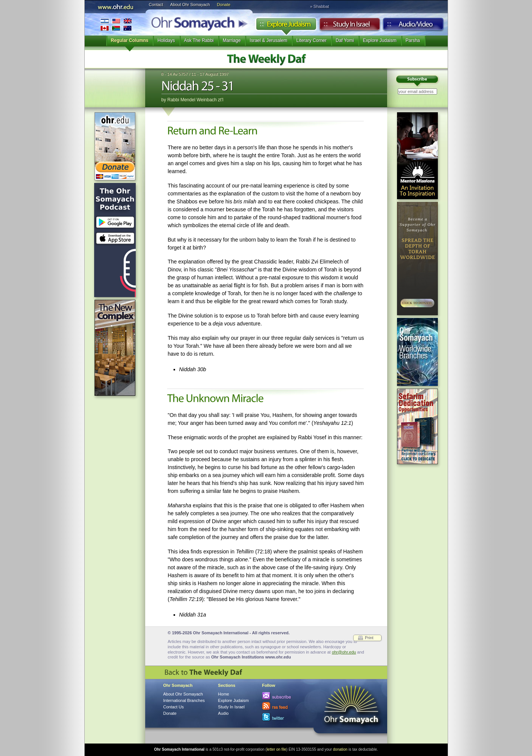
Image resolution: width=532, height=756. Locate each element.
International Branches (116, 24)
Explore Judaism (286, 26)
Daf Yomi (345, 40)
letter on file (276, 749)
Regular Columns (130, 40)
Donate (224, 5)
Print (369, 638)
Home (224, 694)
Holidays (166, 40)
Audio (413, 26)
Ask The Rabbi (199, 40)
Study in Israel (350, 26)
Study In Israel (231, 707)
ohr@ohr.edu (344, 652)
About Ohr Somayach (190, 5)
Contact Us (174, 707)
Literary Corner (312, 40)
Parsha (413, 40)
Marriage (232, 40)
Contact (156, 5)
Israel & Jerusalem (268, 40)
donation (340, 749)
